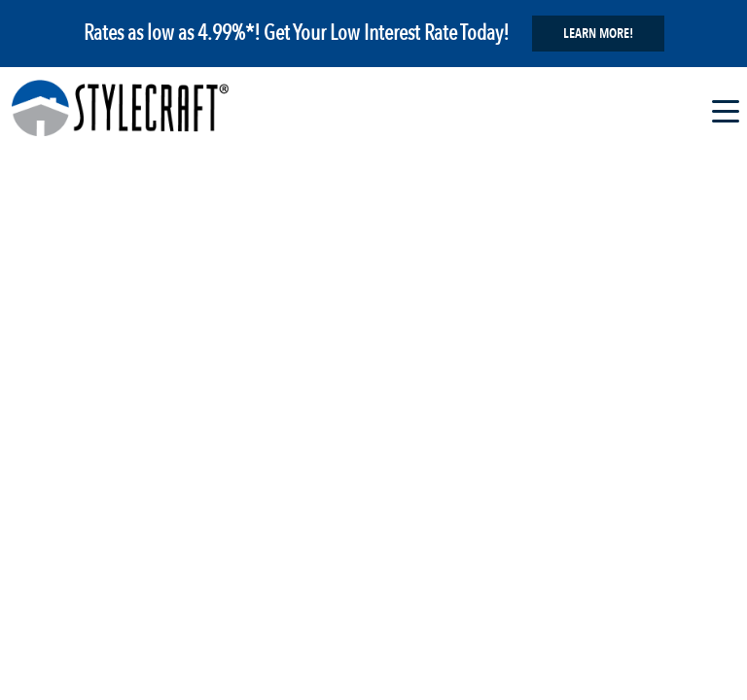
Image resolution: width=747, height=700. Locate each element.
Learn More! (598, 34)
